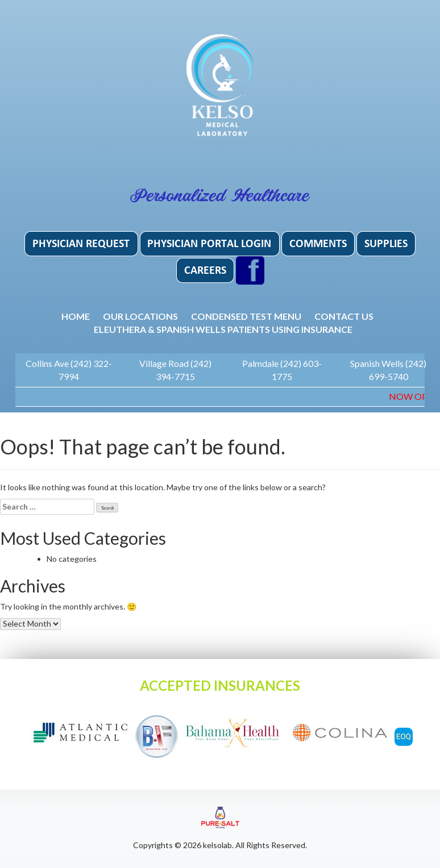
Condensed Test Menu (246, 316)
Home (76, 316)
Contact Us (344, 316)
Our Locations (140, 316)
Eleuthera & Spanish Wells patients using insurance (223, 329)
